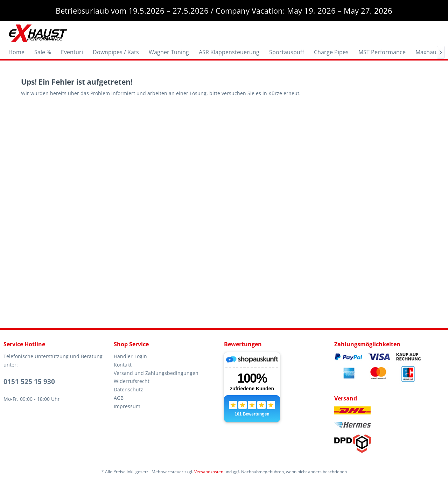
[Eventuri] (72, 52)
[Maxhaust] (428, 52)
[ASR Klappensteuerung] (229, 52)
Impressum (127, 406)
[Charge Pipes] (331, 52)
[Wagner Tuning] (169, 52)
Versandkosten (209, 472)
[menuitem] (16, 52)
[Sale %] (43, 52)
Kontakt (123, 365)
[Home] (16, 52)
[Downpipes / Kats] (116, 52)
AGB (119, 398)
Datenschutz (128, 389)
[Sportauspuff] (287, 52)
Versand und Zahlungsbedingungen (156, 373)
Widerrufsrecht (132, 381)
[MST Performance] (382, 52)
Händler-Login (130, 356)
